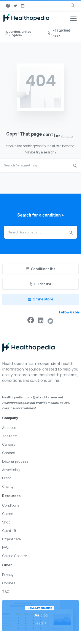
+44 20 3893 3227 (59, 33)
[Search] (35, 165)
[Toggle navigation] (73, 18)
